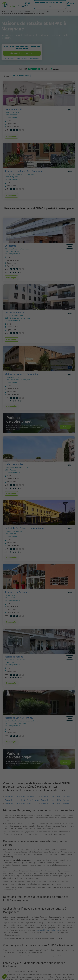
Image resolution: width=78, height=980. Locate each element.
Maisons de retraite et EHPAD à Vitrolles (55, 813)
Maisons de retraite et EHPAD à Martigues (55, 807)
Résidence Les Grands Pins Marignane (24, 172)
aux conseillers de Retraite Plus (47, 940)
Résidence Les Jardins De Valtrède (21, 378)
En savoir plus (12, 137)
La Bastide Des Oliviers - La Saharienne (24, 534)
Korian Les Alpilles (14, 469)
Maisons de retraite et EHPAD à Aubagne (55, 810)
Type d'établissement (21, 76)
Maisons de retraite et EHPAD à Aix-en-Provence (22, 810)
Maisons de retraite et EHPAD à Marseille (19, 807)
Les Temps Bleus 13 (14, 315)
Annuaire (7, 12)
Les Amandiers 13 (13, 109)
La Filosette (10, 248)
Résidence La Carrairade (17, 599)
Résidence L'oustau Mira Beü (19, 727)
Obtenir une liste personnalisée (22, 53)
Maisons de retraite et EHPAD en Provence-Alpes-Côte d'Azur (31, 12)
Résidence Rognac (14, 665)
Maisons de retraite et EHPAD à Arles (18, 813)
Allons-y (63, 431)
